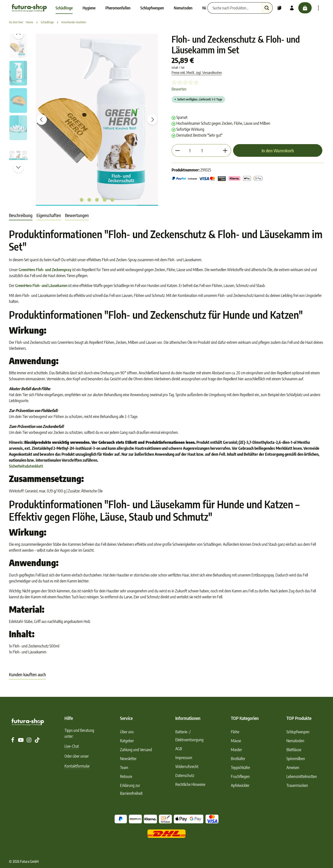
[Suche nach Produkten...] (234, 8)
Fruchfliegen (240, 776)
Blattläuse (294, 750)
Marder (236, 750)
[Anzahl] (190, 150)
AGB (179, 749)
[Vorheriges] (42, 120)
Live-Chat (72, 746)
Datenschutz (185, 775)
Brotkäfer (238, 759)
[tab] (21, 215)
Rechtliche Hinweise (190, 784)
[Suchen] (266, 8)
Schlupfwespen (298, 732)
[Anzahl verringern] (177, 150)
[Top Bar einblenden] (318, 8)
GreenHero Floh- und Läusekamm (41, 286)
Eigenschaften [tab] (49, 215)
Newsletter (128, 759)
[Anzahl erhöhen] (225, 150)
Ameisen (293, 768)
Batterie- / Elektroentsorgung (189, 736)
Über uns (127, 732)
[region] (85, 120)
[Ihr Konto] (291, 8)
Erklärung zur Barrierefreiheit (131, 789)
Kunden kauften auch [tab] (27, 674)
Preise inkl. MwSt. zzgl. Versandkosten (197, 73)
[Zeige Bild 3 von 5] (97, 200)
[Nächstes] (152, 120)
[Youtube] (21, 741)
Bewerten (179, 89)
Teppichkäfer (241, 768)
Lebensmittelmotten (302, 776)
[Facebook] (13, 741)
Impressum (184, 758)
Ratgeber (127, 741)
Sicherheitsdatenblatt (26, 466)
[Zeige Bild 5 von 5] (112, 200)
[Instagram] (29, 741)
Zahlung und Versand (136, 750)
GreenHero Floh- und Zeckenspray (45, 270)
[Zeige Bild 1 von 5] (81, 200)
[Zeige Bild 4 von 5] (105, 200)
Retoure (126, 776)
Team (124, 768)
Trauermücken (297, 785)
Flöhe (235, 732)
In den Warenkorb (278, 150)
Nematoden (295, 741)
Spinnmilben (296, 759)
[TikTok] (37, 741)
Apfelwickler (240, 785)
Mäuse (236, 741)
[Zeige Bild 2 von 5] (89, 200)
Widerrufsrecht (187, 767)
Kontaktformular (77, 766)
